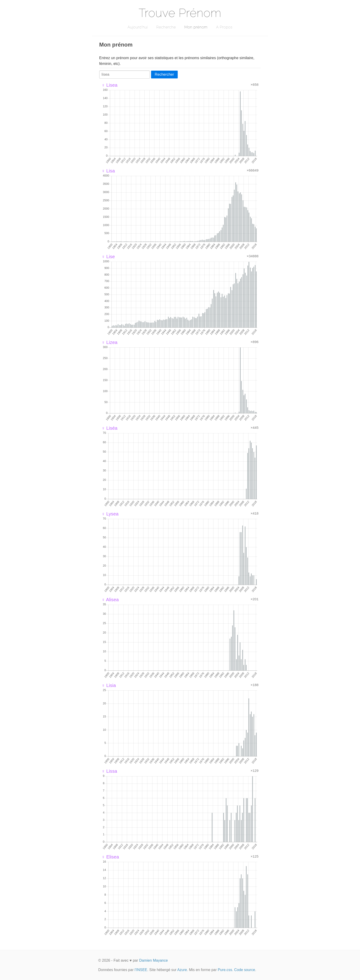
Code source (245, 970)
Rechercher (164, 74)
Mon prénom (196, 27)
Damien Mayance (153, 960)
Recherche (166, 27)
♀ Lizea (110, 342)
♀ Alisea (110, 600)
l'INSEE (141, 970)
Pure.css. (225, 970)
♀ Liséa (110, 428)
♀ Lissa (109, 771)
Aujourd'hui (138, 27)
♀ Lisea (110, 85)
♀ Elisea (110, 857)
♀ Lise (108, 257)
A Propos (224, 27)
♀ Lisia (109, 685)
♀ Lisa (108, 171)
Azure (182, 970)
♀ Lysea (110, 514)
